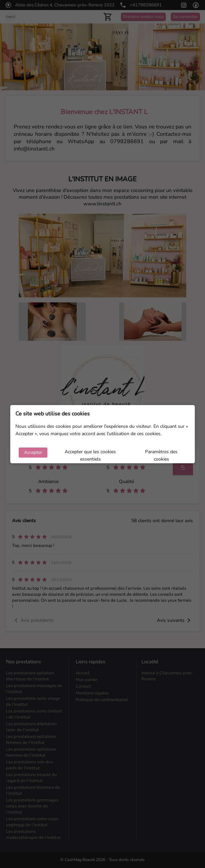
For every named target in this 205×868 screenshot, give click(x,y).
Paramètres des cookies (161, 453)
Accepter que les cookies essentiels (90, 453)
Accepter (33, 452)
